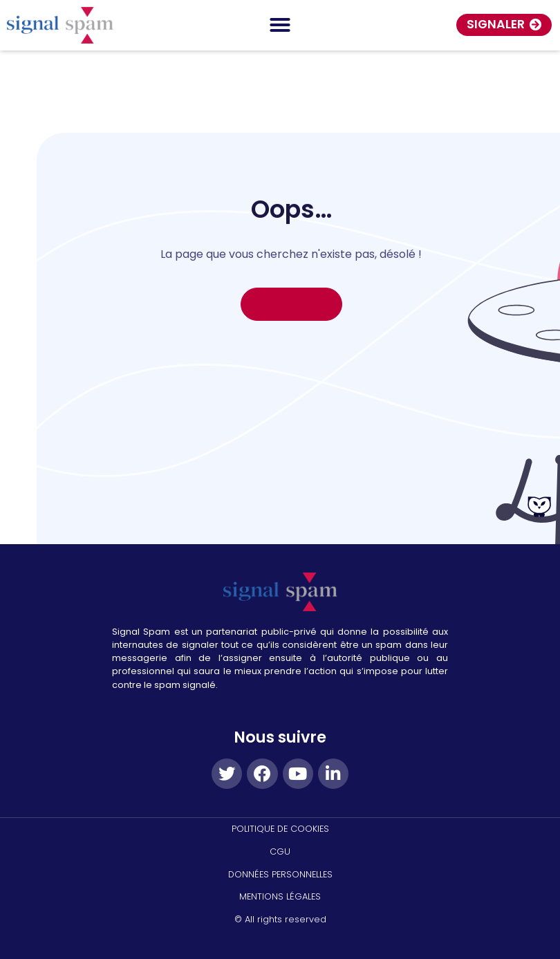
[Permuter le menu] (280, 25)
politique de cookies (280, 829)
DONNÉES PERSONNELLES (280, 874)
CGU (280, 851)
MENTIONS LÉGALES (280, 896)
